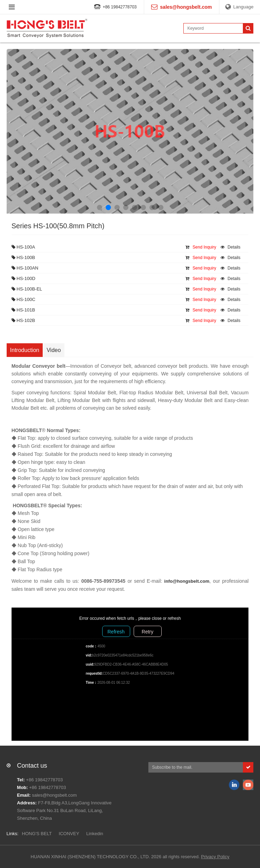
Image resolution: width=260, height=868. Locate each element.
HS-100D (23, 278)
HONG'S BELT (37, 834)
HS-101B (23, 310)
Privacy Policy (215, 857)
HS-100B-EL (27, 289)
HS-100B (23, 257)
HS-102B (23, 320)
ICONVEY (69, 834)
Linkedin (94, 834)
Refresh (116, 632)
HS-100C (23, 299)
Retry (147, 632)
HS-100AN (25, 268)
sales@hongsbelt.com (54, 795)
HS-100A (23, 247)
